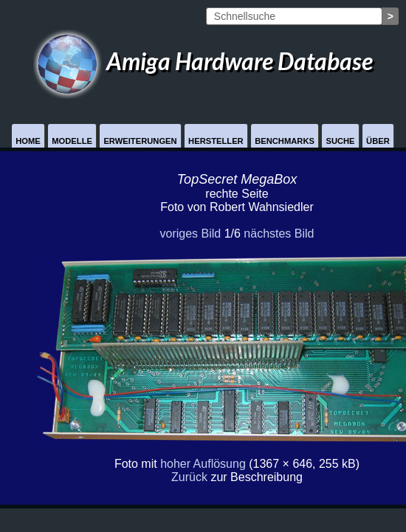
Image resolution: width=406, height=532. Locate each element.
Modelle (72, 141)
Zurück (189, 477)
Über (378, 141)
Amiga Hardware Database (203, 61)
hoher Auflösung (203, 464)
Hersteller (216, 141)
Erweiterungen (140, 141)
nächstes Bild (279, 234)
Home (28, 141)
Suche (340, 141)
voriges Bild (190, 234)
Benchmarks (285, 141)
